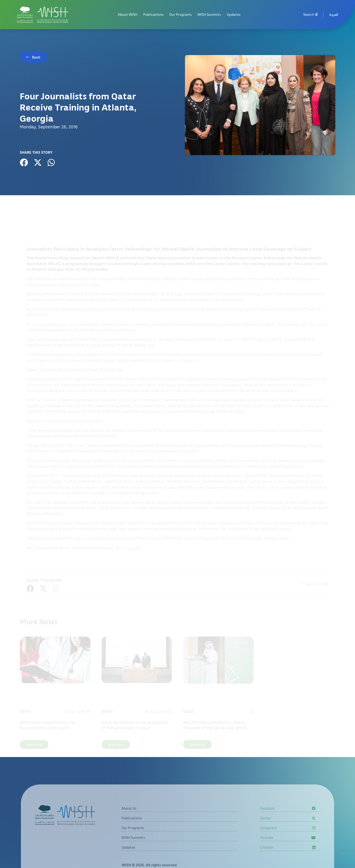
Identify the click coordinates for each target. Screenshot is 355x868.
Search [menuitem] (310, 15)
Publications (153, 15)
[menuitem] (334, 15)
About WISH (128, 15)
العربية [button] (334, 15)
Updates (234, 15)
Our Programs (181, 15)
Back (36, 57)
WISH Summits (209, 15)
